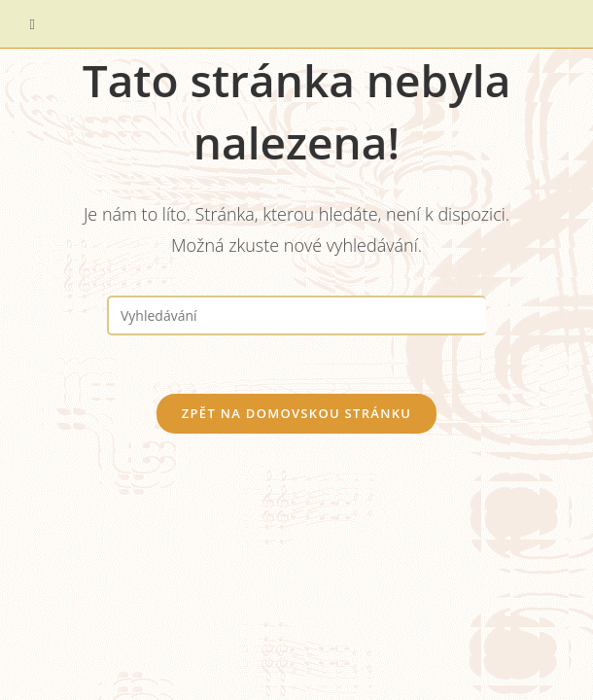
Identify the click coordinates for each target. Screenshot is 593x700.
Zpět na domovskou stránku (296, 413)
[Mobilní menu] (33, 24)
